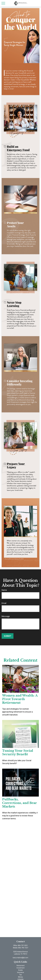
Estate (20, 970)
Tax (20, 975)
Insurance (21, 972)
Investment (21, 968)
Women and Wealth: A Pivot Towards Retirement (20, 699)
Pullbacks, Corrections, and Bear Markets (20, 803)
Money (20, 977)
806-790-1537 (23, 948)
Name (4, 590)
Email (4, 603)
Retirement (21, 966)
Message (6, 616)
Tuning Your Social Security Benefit (18, 752)
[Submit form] (8, 636)
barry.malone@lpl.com (20, 958)
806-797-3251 (23, 945)
